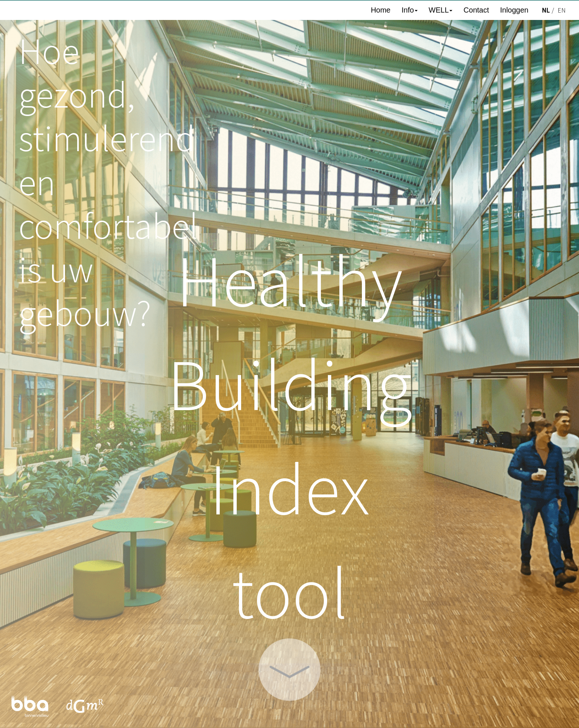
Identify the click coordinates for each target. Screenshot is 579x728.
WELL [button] (441, 10)
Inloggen (514, 10)
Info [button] (409, 10)
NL (546, 10)
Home (381, 10)
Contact (476, 10)
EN (562, 10)
